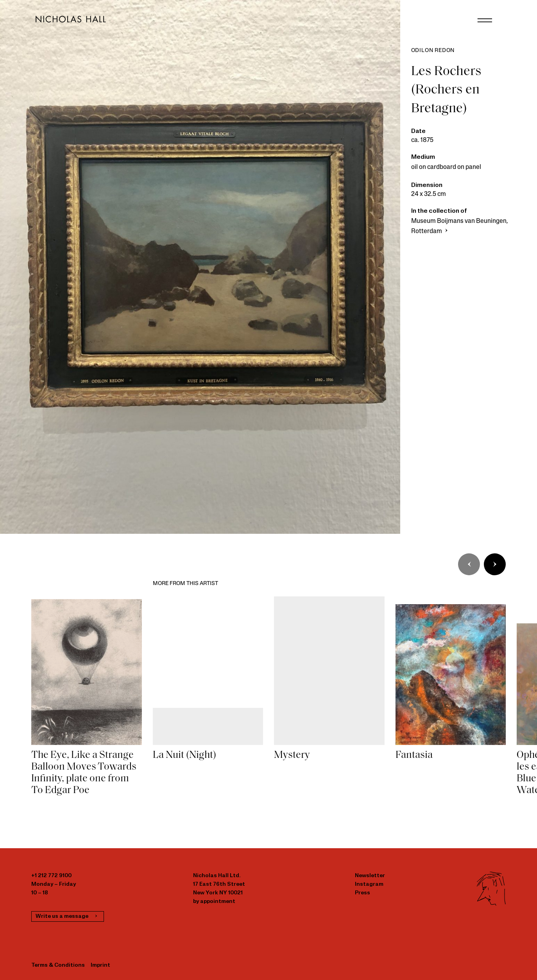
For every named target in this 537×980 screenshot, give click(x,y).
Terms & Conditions (58, 965)
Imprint (100, 965)
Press (362, 893)
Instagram (369, 884)
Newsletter (370, 876)
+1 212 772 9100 (51, 876)
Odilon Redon (433, 51)
